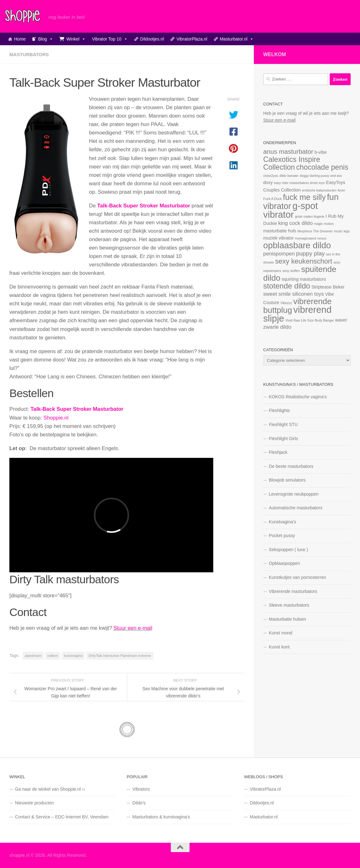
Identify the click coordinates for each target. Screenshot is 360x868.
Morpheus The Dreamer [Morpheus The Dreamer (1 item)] (315, 231)
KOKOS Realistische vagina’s (298, 397)
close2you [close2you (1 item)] (271, 176)
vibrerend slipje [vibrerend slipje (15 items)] (297, 314)
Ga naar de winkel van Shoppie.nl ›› (50, 789)
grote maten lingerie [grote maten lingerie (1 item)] (310, 216)
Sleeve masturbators (289, 605)
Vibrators (141, 789)
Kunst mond (281, 633)
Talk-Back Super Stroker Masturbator (77, 409)
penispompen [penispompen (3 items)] (279, 254)
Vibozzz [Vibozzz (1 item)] (286, 303)
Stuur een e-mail (133, 628)
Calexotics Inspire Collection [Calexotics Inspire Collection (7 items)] (292, 163)
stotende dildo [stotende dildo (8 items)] (287, 286)
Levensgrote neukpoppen (294, 494)
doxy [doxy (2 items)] (268, 182)
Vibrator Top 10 (110, 39)
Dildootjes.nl (152, 39)
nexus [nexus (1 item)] (322, 238)
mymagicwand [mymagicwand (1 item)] (306, 238)
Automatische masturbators (296, 508)
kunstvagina (73, 656)
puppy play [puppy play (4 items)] (310, 253)
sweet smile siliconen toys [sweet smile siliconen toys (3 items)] (293, 294)
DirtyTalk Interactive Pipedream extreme (120, 656)
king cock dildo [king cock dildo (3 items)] (296, 223)
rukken (53, 656)
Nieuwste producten (35, 803)
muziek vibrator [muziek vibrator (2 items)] (279, 238)
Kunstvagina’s (283, 522)
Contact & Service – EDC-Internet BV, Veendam (62, 817)
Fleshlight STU (283, 424)
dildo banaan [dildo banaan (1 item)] (289, 176)
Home (20, 39)
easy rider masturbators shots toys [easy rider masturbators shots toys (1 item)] (299, 183)
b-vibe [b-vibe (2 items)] (321, 152)
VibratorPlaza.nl (192, 39)
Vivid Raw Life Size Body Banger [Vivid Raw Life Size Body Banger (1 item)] (310, 320)
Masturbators (29, 54)
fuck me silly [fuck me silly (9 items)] (304, 197)
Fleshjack (278, 452)
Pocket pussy (282, 536)
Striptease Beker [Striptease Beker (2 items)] (328, 287)
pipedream (33, 656)
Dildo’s (139, 803)
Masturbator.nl (237, 39)
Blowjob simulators (287, 480)
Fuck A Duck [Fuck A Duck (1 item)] (272, 199)
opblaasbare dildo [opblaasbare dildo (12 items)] (297, 245)
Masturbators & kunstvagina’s (161, 817)
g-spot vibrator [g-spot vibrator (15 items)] (291, 210)
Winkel (76, 39)
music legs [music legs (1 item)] (342, 231)
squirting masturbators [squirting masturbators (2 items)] (304, 279)
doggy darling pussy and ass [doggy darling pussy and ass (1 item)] (321, 176)
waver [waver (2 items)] (341, 320)
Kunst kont (279, 647)
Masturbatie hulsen (287, 619)
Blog (46, 39)
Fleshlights (279, 410)
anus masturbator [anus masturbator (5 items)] (288, 151)
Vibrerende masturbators (293, 591)
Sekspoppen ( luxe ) (288, 550)
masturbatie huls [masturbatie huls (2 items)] (280, 231)
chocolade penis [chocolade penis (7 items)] (322, 167)
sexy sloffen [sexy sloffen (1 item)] (291, 271)
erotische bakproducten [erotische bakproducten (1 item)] (319, 190)
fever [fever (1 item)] (342, 190)
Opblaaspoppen (284, 563)
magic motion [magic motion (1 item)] (324, 224)
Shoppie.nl (56, 418)
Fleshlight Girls (283, 439)
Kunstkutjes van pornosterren (297, 577)
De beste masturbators (291, 466)
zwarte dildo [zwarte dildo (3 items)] (277, 327)
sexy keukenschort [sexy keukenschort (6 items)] (304, 261)
